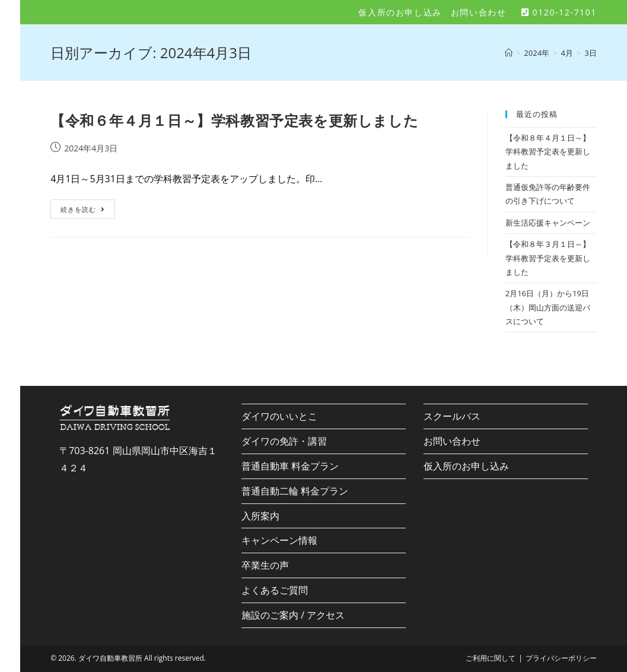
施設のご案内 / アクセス (293, 615)
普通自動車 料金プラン (290, 466)
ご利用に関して (491, 658)
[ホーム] (509, 53)
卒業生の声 (265, 565)
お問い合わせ (479, 12)
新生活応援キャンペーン (548, 223)
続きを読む (87, 211)
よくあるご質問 (275, 590)
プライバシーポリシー (561, 658)
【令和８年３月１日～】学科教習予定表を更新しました (548, 258)
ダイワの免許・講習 (284, 441)
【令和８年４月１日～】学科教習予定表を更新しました (548, 152)
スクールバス (452, 416)
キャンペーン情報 (279, 540)
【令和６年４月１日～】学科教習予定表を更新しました (234, 120)
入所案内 (260, 516)
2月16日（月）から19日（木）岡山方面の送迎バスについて (548, 307)
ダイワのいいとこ (279, 416)
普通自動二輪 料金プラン (295, 491)
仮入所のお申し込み (400, 12)
